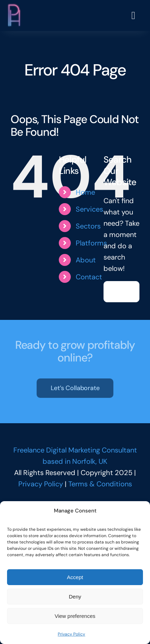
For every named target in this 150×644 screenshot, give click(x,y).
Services (89, 209)
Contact (89, 277)
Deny (75, 597)
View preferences (75, 616)
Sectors (88, 226)
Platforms (91, 243)
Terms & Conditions (100, 484)
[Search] (114, 292)
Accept (75, 577)
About (86, 260)
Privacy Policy (71, 634)
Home (85, 192)
